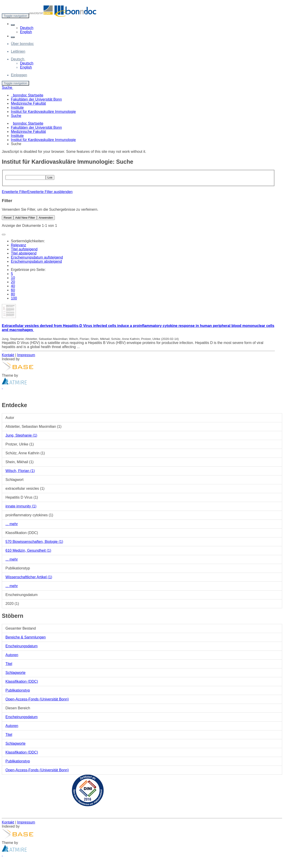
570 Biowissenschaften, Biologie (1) (34, 542)
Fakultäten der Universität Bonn (36, 127)
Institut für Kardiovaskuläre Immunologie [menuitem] (43, 112)
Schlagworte (15, 673)
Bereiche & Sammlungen (26, 637)
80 (13, 294)
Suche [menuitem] (16, 116)
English (26, 32)
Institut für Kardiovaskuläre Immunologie (43, 140)
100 (14, 298)
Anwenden (46, 218)
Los (50, 177)
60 (13, 290)
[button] (13, 25)
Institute (17, 136)
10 (13, 278)
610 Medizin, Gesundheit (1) (28, 550)
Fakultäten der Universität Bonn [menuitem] (36, 99)
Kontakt (8, 355)
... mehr (12, 524)
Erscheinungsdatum (21, 646)
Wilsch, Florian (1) (20, 471)
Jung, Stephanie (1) (21, 435)
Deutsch (27, 28)
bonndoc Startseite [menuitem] (27, 95)
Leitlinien (18, 51)
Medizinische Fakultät (28, 132)
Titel (9, 664)
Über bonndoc (22, 44)
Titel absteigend (24, 253)
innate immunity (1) (21, 506)
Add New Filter (25, 218)
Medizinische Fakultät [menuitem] (28, 103)
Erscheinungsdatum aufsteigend (37, 257)
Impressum (26, 355)
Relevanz (19, 245)
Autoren (12, 655)
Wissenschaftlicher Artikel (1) (29, 577)
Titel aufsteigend (24, 249)
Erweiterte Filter (15, 192)
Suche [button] (8, 88)
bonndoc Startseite (28, 123)
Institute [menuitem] (17, 108)
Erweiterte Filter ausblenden (50, 192)
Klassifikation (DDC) (22, 681)
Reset (8, 218)
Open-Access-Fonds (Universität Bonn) (37, 699)
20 (13, 282)
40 (13, 286)
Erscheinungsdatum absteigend (36, 261)
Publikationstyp (18, 690)
